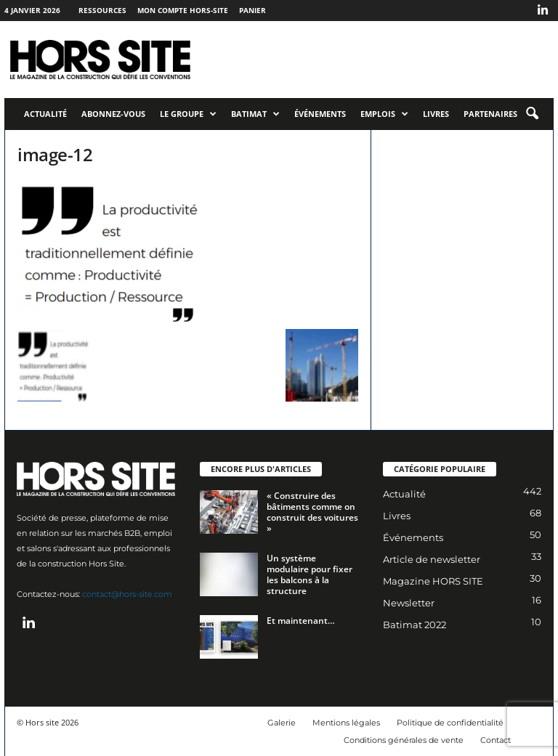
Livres (436, 114)
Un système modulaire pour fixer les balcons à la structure (310, 574)
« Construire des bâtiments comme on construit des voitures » (312, 512)
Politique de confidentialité (450, 723)
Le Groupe (188, 114)
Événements (320, 114)
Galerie (282, 723)
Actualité (45, 114)
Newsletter (409, 603)
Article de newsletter (432, 559)
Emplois (384, 114)
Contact (496, 740)
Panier (252, 10)
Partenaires (490, 114)
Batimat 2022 (415, 625)
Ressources (102, 10)
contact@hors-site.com (127, 594)
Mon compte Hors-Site (183, 10)
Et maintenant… (301, 621)
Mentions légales (346, 723)
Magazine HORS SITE (433, 581)
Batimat (255, 114)
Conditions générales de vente (404, 740)
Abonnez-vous (113, 114)
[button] (532, 114)
